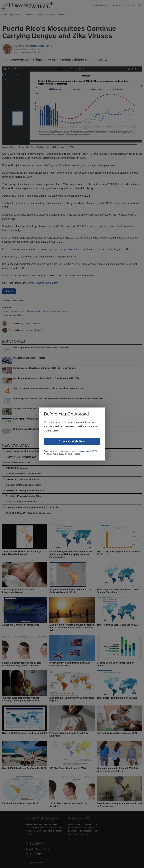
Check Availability (71, 442)
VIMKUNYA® (93, 451)
